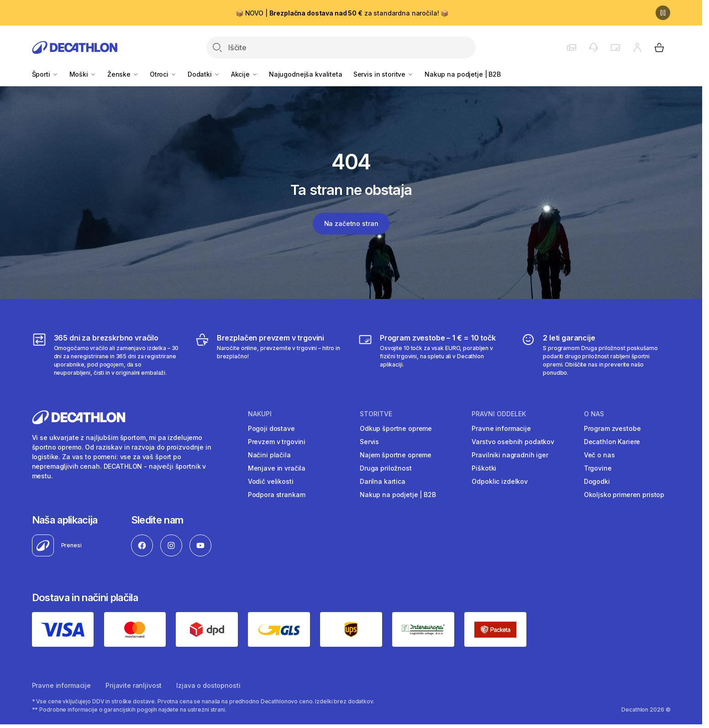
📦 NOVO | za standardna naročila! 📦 (342, 13)
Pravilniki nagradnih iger (510, 455)
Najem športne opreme (396, 455)
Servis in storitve (383, 74)
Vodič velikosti (271, 481)
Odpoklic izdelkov (500, 481)
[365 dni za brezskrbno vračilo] (107, 355)
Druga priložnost (386, 468)
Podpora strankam (277, 495)
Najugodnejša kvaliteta (306, 74)
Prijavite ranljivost (134, 685)
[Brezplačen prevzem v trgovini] (270, 355)
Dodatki (204, 74)
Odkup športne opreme (396, 428)
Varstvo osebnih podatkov (513, 442)
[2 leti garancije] (596, 355)
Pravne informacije (501, 428)
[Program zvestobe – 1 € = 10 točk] (433, 355)
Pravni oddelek (499, 414)
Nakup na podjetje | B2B (463, 74)
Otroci (163, 74)
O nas (594, 414)
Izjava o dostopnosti (208, 685)
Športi (45, 74)
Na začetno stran (351, 223)
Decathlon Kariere (612, 442)
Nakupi (260, 414)
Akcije (244, 74)
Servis (369, 442)
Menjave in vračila (277, 468)
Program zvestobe (612, 428)
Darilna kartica (383, 481)
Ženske (123, 74)
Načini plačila (269, 455)
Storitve (376, 414)
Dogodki (597, 481)
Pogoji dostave (271, 428)
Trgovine (598, 468)
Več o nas (599, 455)
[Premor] (663, 13)
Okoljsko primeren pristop (624, 495)
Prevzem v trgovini (277, 442)
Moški (83, 74)
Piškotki (484, 468)
